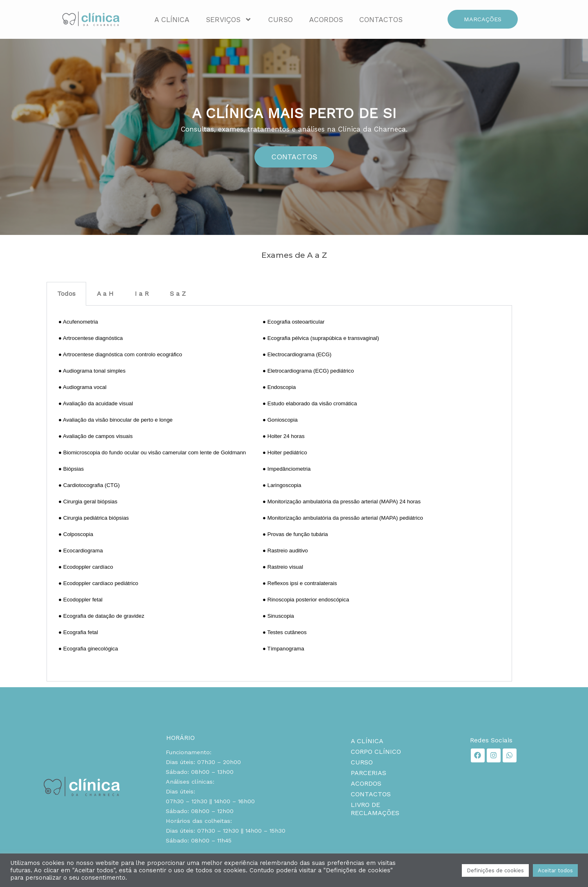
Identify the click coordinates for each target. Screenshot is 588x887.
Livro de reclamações (375, 809)
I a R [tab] (142, 294)
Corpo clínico (376, 752)
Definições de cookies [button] (495, 870)
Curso (281, 20)
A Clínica (172, 20)
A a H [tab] (105, 294)
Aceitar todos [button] (555, 870)
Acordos (326, 20)
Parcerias (369, 773)
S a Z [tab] (178, 294)
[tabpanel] (279, 494)
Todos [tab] (66, 294)
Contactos (381, 20)
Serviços (229, 20)
